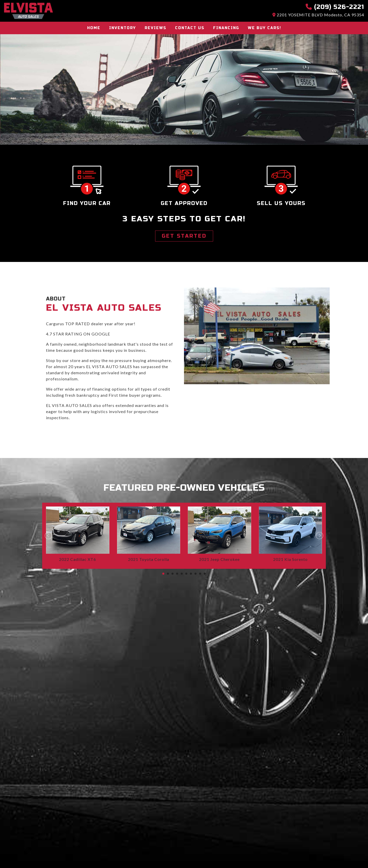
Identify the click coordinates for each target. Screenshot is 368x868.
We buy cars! (264, 28)
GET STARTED (184, 236)
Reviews (156, 28)
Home (94, 28)
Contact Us (190, 28)
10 (205, 574)
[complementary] (353, 853)
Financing (226, 28)
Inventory (123, 28)
